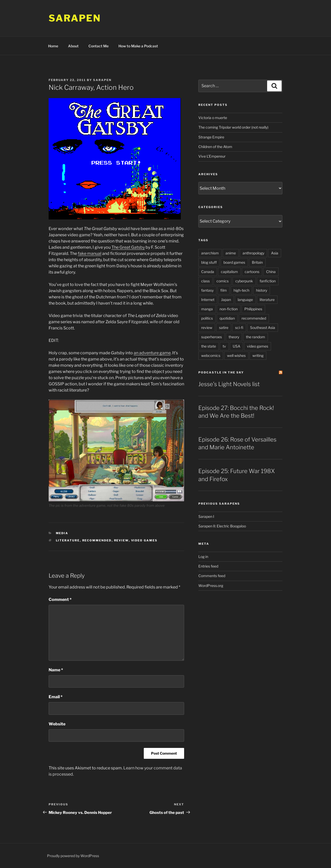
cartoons (252, 272)
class (205, 281)
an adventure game (152, 353)
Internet (208, 300)
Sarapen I (206, 516)
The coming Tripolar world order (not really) (233, 127)
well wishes (236, 355)
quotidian (227, 318)
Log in (203, 557)
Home (53, 46)
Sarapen (75, 18)
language (245, 300)
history (262, 290)
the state (209, 346)
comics (223, 281)
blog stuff (209, 262)
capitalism (229, 272)
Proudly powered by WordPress (73, 856)
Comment (60, 599)
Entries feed (208, 566)
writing (258, 355)
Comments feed (212, 576)
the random (255, 337)
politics (207, 318)
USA (236, 346)
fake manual (90, 253)
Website (57, 724)
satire (224, 328)
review (121, 540)
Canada (208, 272)
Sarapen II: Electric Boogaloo (222, 526)
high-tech (241, 290)
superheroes (212, 337)
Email (56, 697)
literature (68, 540)
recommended (97, 540)
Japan (226, 300)
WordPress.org (211, 586)
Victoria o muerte (213, 118)
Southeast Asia (263, 328)
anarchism (210, 253)
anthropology (253, 253)
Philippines (253, 309)
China (271, 272)
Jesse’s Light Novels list (229, 384)
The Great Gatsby (128, 247)
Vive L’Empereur (212, 156)
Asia (275, 253)
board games (234, 262)
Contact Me (99, 46)
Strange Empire (211, 137)
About (73, 46)
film (224, 290)
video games (144, 540)
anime (231, 253)
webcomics (211, 355)
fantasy (207, 290)
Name (56, 670)
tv (224, 346)
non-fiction (229, 309)
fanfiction (268, 281)
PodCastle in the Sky (221, 372)
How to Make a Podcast (138, 46)
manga (207, 309)
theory (234, 337)
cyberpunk (244, 281)
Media (62, 533)
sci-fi (239, 328)
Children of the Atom (215, 147)
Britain (257, 262)
